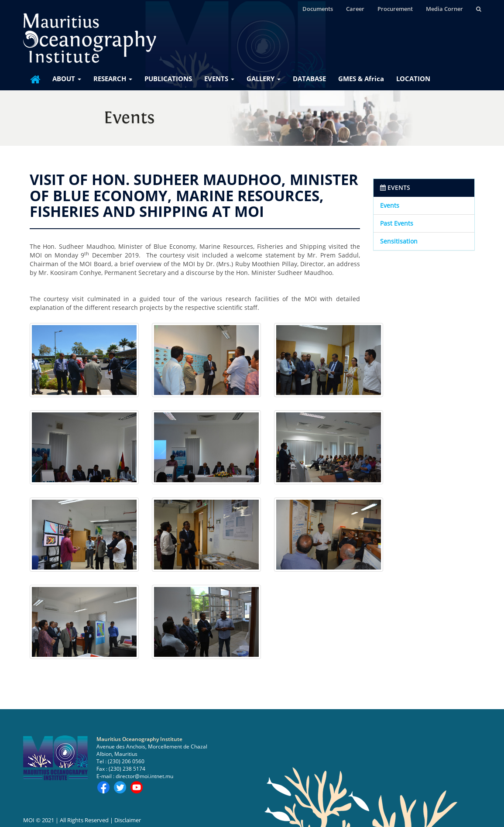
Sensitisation (399, 241)
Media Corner (444, 9)
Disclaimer (128, 820)
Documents (318, 9)
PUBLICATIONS (168, 79)
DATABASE (309, 79)
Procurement (395, 9)
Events (390, 205)
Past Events (397, 223)
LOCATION (413, 79)
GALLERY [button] (264, 79)
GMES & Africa (361, 79)
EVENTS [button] (219, 79)
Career (355, 9)
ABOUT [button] (67, 79)
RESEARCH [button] (113, 79)
